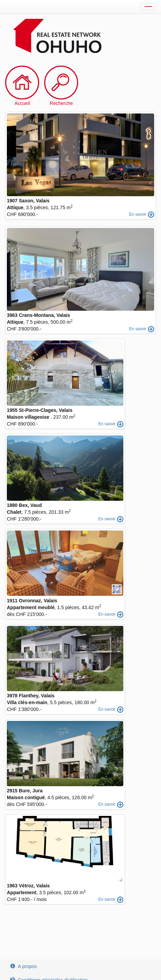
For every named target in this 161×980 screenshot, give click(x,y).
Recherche (61, 103)
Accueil (22, 103)
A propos (23, 966)
